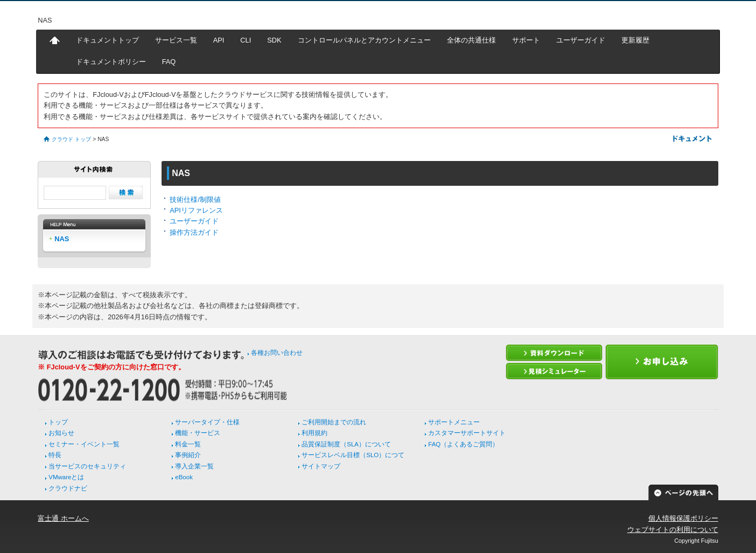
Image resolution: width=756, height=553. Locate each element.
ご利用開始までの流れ (334, 422)
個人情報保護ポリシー (683, 518)
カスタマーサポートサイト (467, 433)
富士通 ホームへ (63, 518)
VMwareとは (66, 477)
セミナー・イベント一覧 (84, 444)
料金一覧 (188, 444)
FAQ (169, 62)
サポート (526, 40)
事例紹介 (188, 455)
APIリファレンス (196, 210)
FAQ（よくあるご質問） (463, 444)
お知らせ (61, 433)
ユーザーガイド (581, 40)
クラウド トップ (71, 139)
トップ (58, 422)
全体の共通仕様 (471, 40)
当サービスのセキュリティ (87, 466)
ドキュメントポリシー (111, 62)
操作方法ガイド (194, 232)
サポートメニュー (454, 422)
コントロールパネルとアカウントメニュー (364, 40)
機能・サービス (198, 433)
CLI (246, 40)
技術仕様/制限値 (195, 199)
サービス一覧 (176, 40)
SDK (274, 40)
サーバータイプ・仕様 (207, 422)
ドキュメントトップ (107, 40)
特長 (55, 455)
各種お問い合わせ (277, 353)
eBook (184, 477)
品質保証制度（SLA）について (346, 444)
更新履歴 (635, 40)
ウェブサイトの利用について (673, 530)
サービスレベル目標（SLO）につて (353, 455)
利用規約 (314, 433)
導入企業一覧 (194, 466)
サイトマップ (321, 466)
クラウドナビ (68, 488)
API (219, 40)
